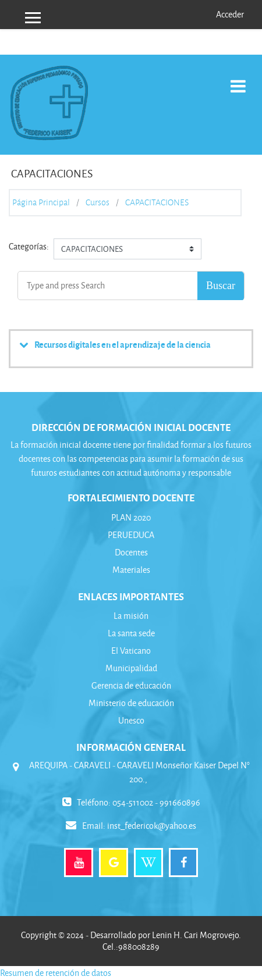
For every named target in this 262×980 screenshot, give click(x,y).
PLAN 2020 (131, 517)
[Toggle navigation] (238, 80)
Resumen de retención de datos (56, 973)
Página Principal (41, 202)
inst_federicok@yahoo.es (152, 826)
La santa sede (131, 633)
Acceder (230, 14)
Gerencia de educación (131, 685)
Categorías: (29, 246)
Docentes (131, 552)
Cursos (98, 202)
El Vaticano (131, 651)
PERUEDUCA (131, 535)
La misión (131, 616)
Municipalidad (131, 668)
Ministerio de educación (131, 703)
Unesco (131, 720)
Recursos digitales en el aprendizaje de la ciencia (123, 344)
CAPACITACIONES (157, 202)
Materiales (131, 570)
